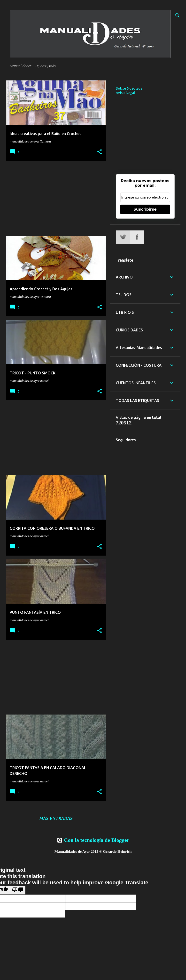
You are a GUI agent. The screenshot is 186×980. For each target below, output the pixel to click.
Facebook (137, 237)
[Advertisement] (54, 198)
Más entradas (56, 818)
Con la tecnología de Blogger (93, 840)
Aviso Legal (125, 93)
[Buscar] (178, 15)
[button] (100, 152)
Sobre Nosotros (129, 88)
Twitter (123, 237)
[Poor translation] (18, 890)
